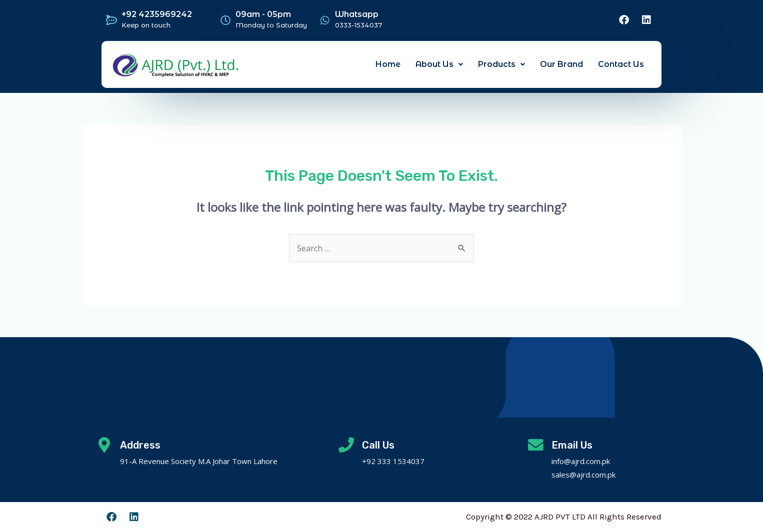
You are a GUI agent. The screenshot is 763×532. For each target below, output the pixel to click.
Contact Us (621, 64)
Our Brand (561, 64)
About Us (439, 64)
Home (388, 64)
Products (501, 64)
